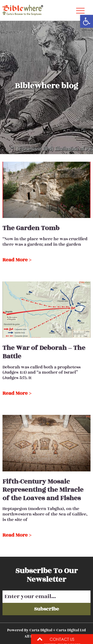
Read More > (17, 260)
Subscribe (46, 609)
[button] (87, 21)
